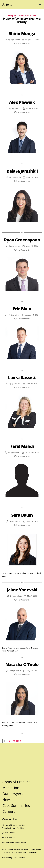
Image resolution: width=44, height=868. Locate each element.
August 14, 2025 (32, 40)
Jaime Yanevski (22, 590)
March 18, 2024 (32, 246)
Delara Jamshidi (22, 171)
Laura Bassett (22, 377)
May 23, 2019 (32, 521)
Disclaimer (37, 849)
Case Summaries (16, 805)
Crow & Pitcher (19, 858)
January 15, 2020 (32, 452)
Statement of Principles (27, 852)
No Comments (24, 43)
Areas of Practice (16, 782)
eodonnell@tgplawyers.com (14, 842)
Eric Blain (22, 309)
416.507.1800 (9, 833)
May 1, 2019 (32, 596)
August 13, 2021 (32, 315)
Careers (9, 811)
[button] (40, 4)
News (7, 800)
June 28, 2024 (32, 177)
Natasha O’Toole (22, 664)
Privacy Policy (10, 852)
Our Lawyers (13, 794)
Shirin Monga (22, 33)
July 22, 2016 (32, 671)
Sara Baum (22, 515)
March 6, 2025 (32, 108)
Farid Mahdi (22, 446)
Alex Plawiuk (22, 102)
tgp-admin (15, 40)
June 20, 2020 (32, 384)
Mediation (11, 788)
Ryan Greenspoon (22, 240)
